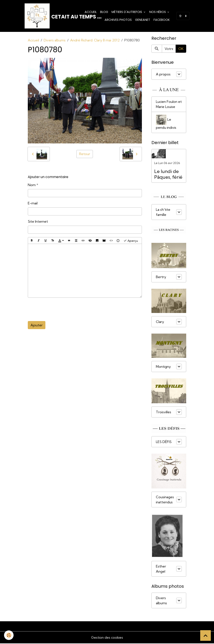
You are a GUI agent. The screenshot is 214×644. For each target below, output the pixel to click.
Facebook (162, 20)
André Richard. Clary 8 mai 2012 (95, 41)
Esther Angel (161, 569)
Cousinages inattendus (165, 500)
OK (181, 49)
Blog (104, 12)
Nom (32, 185)
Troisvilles (164, 412)
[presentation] (60, 310)
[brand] (51, 16)
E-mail (33, 204)
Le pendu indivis (166, 123)
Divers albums (55, 41)
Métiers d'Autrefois (127, 12)
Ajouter (37, 326)
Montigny (163, 367)
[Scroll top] (206, 636)
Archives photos (118, 20)
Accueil (91, 12)
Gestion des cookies (107, 638)
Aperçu (131, 241)
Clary (160, 322)
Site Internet (38, 222)
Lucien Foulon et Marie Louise (169, 105)
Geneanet (143, 20)
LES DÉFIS (164, 442)
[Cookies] (9, 635)
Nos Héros (158, 12)
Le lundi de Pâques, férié (168, 175)
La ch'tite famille (163, 213)
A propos (163, 75)
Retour (85, 154)
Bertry (161, 277)
